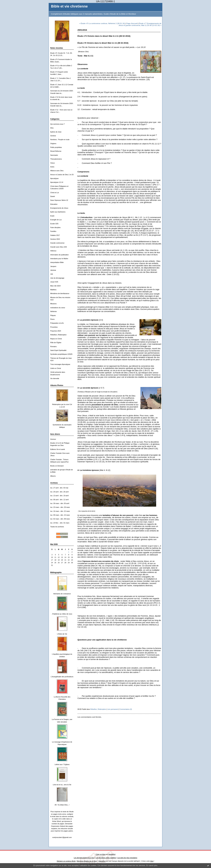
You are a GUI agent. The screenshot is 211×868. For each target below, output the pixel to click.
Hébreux (53, 251)
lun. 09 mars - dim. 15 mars (60, 515)
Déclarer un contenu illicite (66, 861)
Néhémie (54, 311)
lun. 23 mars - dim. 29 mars (60, 507)
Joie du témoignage (57, 278)
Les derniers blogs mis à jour (84, 858)
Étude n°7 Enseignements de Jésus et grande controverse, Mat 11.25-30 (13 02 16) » (140, 24)
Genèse (53, 136)
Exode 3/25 (54, 224)
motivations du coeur (58, 308)
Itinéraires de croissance (62, 594)
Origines (53, 143)
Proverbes (54, 327)
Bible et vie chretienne (69, 6)
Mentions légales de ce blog (87, 861)
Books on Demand (57, 466)
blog (152, 861)
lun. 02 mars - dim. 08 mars (60, 519)
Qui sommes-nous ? (57, 124)
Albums (53, 476)
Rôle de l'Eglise (56, 343)
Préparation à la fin (57, 323)
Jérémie (53, 270)
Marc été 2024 (55, 286)
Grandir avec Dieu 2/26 (59, 247)
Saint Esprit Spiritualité (58, 350)
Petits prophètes (56, 147)
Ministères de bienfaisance (60, 293)
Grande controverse (57, 243)
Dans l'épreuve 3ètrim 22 (59, 200)
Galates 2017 (55, 235)
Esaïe (52, 216)
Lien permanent (113, 709)
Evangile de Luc (56, 220)
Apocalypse (54, 178)
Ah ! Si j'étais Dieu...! (62, 805)
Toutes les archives (57, 527)
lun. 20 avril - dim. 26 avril (59, 492)
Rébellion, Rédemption (58, 335)
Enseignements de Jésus (59, 208)
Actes (52, 167)
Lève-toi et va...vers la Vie (62, 785)
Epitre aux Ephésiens (58, 212)
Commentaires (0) (126, 709)
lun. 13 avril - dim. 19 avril (59, 496)
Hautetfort (112, 854)
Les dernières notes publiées (106, 858)
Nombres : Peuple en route (60, 140)
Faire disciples (55, 227)
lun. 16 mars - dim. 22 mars (60, 511)
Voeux (52, 163)
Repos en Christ (56, 339)
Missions (53, 304)
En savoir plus (152, 865)
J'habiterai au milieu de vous (62, 614)
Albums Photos (57, 385)
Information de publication (59, 255)
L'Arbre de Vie (62, 634)
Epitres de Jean (56, 132)
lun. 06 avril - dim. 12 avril (59, 500)
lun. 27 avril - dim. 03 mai (59, 488)
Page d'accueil (132, 23)
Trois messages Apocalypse (60, 364)
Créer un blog (100, 854)
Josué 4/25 (54, 282)
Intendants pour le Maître (59, 259)
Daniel (53, 196)
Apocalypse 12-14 (57, 182)
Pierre (52, 319)
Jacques (53, 266)
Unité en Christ (56, 368)
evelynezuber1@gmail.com (62, 837)
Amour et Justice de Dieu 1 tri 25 (62, 175)
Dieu (52, 128)
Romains (53, 346)
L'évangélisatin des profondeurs (62, 677)
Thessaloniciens (56, 159)
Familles (53, 231)
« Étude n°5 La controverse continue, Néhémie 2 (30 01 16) (102, 23)
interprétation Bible (57, 262)
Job (52, 274)
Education (54, 204)
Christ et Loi (55, 193)
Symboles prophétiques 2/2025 (61, 354)
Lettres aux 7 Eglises (62, 764)
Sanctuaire (54, 155)
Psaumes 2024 (56, 331)
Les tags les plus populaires (127, 858)
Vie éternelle (55, 378)
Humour (53, 439)
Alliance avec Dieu (57, 171)
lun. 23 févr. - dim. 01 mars (60, 523)
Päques (53, 315)
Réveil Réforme (56, 151)
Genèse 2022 (55, 239)
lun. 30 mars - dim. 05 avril (60, 503)
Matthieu (53, 290)
